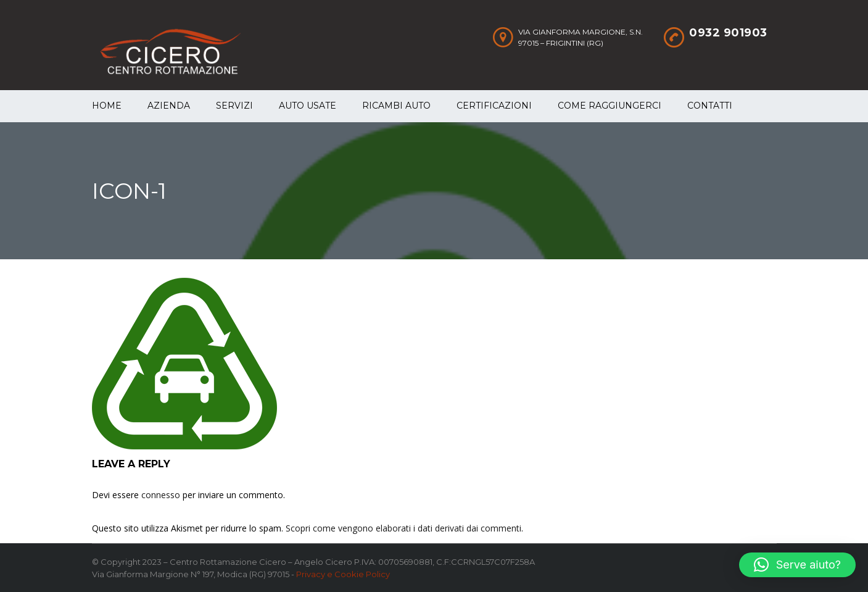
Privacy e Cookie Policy (343, 574)
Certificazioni (494, 106)
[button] (797, 565)
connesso (161, 495)
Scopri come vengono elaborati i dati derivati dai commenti (403, 528)
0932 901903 (728, 33)
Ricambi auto (396, 106)
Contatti (710, 106)
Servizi (234, 106)
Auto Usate (308, 106)
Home (107, 106)
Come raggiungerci (610, 106)
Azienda (169, 106)
